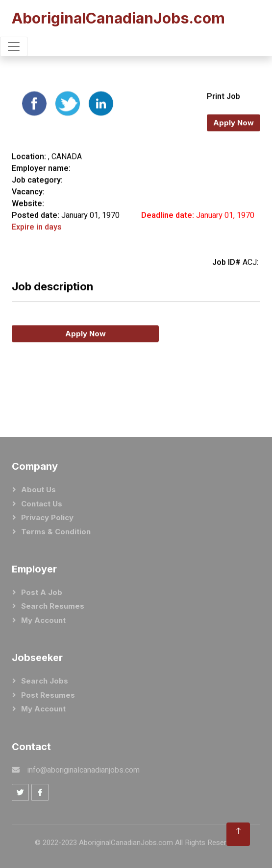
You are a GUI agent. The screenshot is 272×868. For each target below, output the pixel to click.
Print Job (223, 114)
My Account (43, 620)
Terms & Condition (56, 532)
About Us (38, 490)
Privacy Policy (47, 517)
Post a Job (42, 592)
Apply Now (234, 141)
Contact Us (42, 504)
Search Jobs (45, 681)
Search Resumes (53, 606)
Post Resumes (48, 695)
